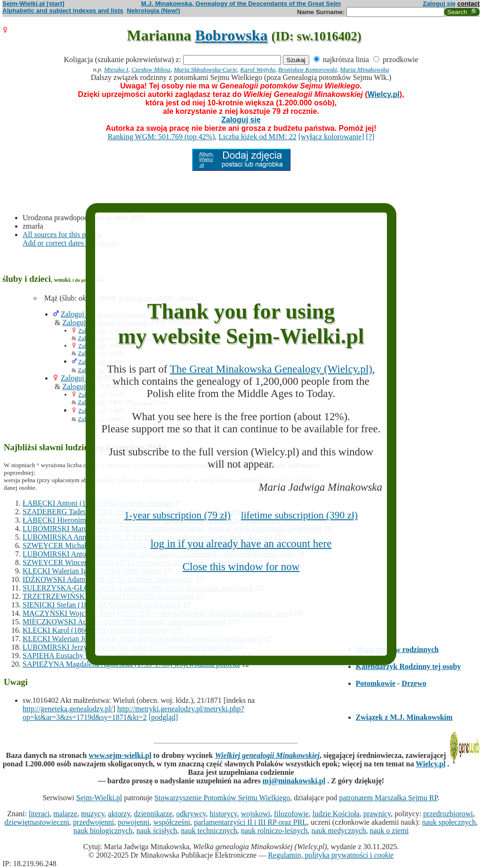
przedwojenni (93, 822)
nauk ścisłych (157, 831)
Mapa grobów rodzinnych (397, 649)
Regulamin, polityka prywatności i (331, 855)
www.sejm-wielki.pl (120, 755)
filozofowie (291, 814)
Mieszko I (116, 69)
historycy (223, 814)
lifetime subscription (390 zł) (299, 515)
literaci (39, 814)
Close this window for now (241, 567)
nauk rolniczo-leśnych (274, 831)
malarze (65, 814)
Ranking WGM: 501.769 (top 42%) (161, 137)
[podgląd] (163, 717)
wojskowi (256, 814)
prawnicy (377, 814)
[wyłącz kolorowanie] (331, 137)
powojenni (134, 822)
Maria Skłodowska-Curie (205, 69)
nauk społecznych (449, 822)
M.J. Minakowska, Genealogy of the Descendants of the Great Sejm (241, 4)
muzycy (93, 814)
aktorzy (119, 814)
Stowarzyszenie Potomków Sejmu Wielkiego (222, 798)
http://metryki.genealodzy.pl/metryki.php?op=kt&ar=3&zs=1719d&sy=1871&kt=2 (133, 713)
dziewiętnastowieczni (37, 822)
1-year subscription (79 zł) (177, 515)
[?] (370, 137)
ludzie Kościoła (336, 814)
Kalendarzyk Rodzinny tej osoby (409, 666)
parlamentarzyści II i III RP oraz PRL (250, 822)
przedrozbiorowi (448, 814)
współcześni (172, 822)
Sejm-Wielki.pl (99, 798)
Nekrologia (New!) (153, 11)
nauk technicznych (209, 831)
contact (469, 4)
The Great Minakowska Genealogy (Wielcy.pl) (271, 369)
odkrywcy (191, 814)
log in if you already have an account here (241, 544)
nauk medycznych (339, 831)
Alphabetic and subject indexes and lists (63, 11)
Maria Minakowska (364, 69)
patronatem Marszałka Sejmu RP (388, 798)
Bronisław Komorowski (308, 69)
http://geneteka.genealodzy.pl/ (68, 709)
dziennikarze (153, 814)
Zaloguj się (439, 4)
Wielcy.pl (384, 94)
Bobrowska (231, 35)
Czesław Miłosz (151, 69)
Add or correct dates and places (70, 243)
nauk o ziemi (389, 831)
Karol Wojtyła (257, 69)
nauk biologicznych (103, 831)
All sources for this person (62, 235)
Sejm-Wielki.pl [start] (33, 4)
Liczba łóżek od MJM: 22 (257, 137)
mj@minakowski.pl (294, 781)
